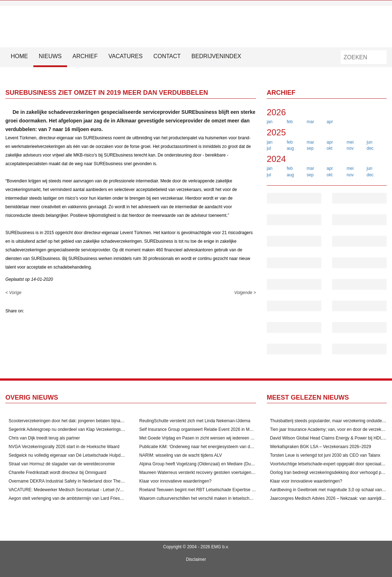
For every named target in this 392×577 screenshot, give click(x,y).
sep (310, 148)
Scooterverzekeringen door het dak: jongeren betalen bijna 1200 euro (75, 421)
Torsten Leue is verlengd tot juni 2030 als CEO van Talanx (325, 455)
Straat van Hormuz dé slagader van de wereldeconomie (62, 464)
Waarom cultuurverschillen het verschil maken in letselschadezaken (204, 498)
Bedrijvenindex (216, 56)
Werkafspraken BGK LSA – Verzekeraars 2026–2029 (321, 447)
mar (310, 122)
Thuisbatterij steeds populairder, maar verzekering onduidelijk (329, 421)
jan (270, 122)
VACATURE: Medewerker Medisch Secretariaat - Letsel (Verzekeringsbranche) (84, 490)
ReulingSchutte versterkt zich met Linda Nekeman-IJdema (195, 421)
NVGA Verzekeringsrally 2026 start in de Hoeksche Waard (64, 447)
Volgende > (245, 293)
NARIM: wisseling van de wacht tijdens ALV (181, 455)
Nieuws (50, 56)
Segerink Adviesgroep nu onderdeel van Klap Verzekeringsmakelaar (74, 429)
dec (370, 148)
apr (330, 122)
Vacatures (125, 56)
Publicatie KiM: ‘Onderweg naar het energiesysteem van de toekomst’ (206, 447)
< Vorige (13, 293)
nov (350, 148)
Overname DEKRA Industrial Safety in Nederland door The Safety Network (80, 481)
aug (290, 148)
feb (290, 122)
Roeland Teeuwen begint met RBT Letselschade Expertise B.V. (199, 490)
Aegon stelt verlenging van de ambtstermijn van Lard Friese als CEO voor (79, 498)
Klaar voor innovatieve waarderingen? (175, 481)
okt (330, 148)
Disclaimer (196, 559)
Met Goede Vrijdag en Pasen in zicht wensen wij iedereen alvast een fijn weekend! (218, 438)
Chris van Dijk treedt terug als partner (44, 438)
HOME (19, 56)
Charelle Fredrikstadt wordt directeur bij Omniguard (57, 473)
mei (350, 142)
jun (369, 142)
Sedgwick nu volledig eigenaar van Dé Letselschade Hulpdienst (69, 455)
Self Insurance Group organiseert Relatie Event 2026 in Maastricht (202, 429)
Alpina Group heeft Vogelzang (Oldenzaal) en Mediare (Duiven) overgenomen (213, 464)
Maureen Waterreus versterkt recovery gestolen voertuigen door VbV (205, 473)
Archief (85, 56)
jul (269, 148)
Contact (167, 56)
